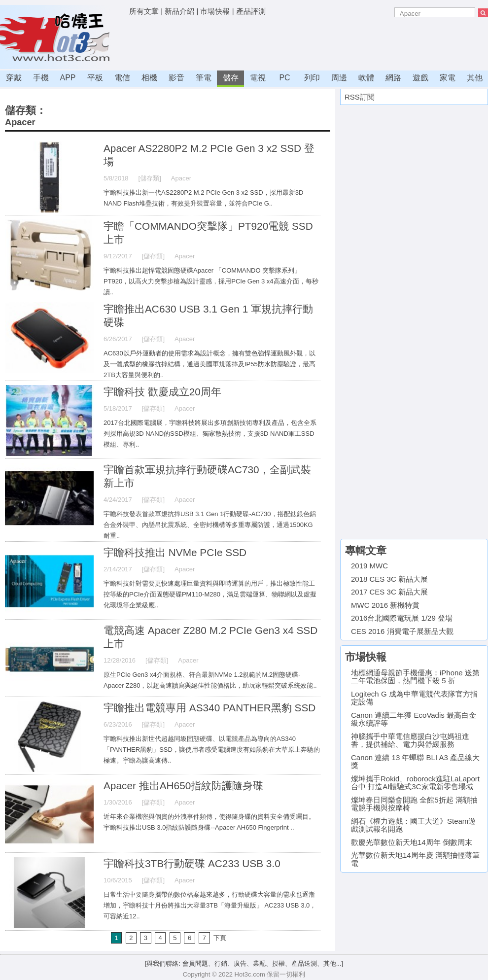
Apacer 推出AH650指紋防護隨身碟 (183, 786)
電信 (122, 78)
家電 (448, 78)
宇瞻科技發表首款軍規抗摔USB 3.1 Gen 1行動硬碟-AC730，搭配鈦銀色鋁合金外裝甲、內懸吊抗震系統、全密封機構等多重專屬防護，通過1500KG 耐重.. (210, 525)
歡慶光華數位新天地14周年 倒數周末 (412, 842)
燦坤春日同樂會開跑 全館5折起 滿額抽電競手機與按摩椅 (414, 804)
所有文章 (144, 11)
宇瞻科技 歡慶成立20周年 (162, 392)
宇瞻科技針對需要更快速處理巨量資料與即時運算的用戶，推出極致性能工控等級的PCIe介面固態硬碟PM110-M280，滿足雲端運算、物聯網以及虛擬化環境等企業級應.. (210, 594)
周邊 (339, 78)
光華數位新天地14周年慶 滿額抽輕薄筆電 (415, 859)
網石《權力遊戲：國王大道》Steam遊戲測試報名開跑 (413, 825)
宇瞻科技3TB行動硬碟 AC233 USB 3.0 (192, 863)
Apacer (20, 122)
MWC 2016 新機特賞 (385, 605)
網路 (393, 78)
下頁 (220, 938)
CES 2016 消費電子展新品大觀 (402, 631)
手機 (41, 78)
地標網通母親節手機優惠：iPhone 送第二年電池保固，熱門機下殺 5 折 (415, 677)
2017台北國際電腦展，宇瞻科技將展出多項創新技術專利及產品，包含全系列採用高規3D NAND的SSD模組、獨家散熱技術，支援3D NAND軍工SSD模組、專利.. (210, 434)
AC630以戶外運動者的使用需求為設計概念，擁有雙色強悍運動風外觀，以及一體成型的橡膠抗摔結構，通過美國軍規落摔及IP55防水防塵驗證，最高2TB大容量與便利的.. (209, 364)
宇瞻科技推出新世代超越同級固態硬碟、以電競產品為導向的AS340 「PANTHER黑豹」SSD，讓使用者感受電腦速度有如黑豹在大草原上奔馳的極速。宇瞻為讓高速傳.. (212, 750)
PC (284, 78)
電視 (258, 78)
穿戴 (14, 78)
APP (68, 78)
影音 (176, 78)
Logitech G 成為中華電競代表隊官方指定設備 (414, 698)
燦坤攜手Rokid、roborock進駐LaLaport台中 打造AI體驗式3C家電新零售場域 (415, 783)
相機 (149, 78)
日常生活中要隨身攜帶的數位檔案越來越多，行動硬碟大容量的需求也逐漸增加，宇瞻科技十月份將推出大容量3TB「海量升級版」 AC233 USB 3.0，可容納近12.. (210, 905)
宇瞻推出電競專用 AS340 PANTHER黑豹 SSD (209, 708)
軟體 (366, 78)
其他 (475, 78)
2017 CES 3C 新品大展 (389, 592)
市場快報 (215, 11)
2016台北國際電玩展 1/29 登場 (402, 618)
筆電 (204, 78)
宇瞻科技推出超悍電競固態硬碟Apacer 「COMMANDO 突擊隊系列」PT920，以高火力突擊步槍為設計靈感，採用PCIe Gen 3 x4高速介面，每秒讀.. (211, 281)
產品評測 (251, 11)
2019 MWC (369, 566)
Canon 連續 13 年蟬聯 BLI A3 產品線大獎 (415, 762)
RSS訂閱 (360, 97)
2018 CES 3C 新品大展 (389, 579)
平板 (95, 78)
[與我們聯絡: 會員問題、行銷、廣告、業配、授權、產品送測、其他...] (244, 963)
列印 (312, 78)
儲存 (231, 78)
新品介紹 (179, 11)
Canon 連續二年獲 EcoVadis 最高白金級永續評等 (414, 719)
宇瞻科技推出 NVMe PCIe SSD (175, 552)
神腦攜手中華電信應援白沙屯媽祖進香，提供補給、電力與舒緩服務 (410, 740)
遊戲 (420, 78)
